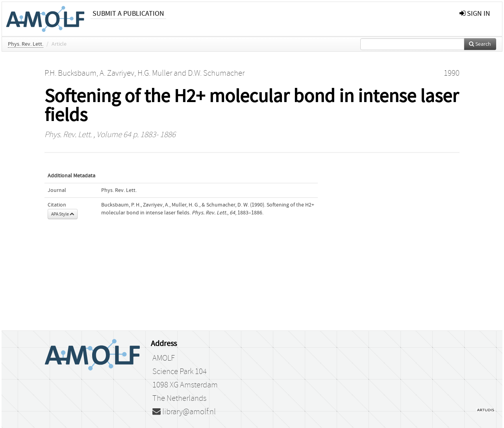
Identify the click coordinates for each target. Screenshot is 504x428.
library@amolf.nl (184, 412)
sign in (475, 14)
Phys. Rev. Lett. (26, 44)
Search (480, 44)
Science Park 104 (180, 372)
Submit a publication (128, 14)
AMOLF (164, 358)
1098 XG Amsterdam (185, 385)
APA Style (63, 214)
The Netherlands (179, 398)
